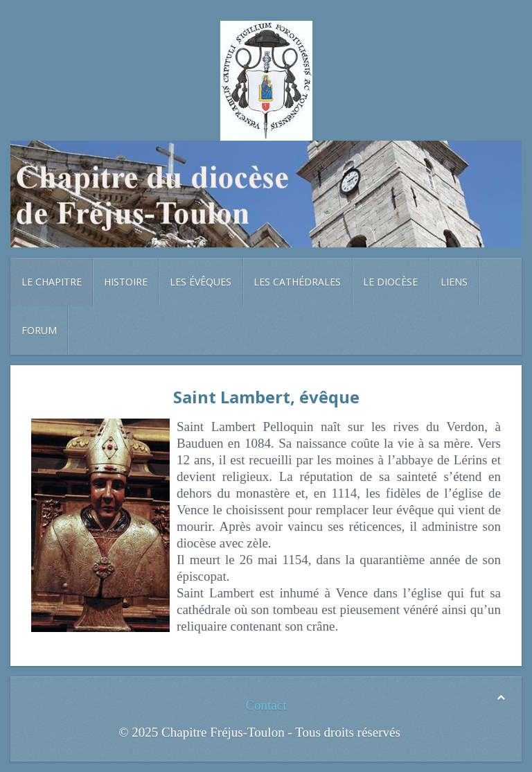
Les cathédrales (297, 282)
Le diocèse (390, 282)
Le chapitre (52, 282)
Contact (266, 705)
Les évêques (201, 282)
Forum (39, 330)
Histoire (126, 282)
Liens (454, 282)
